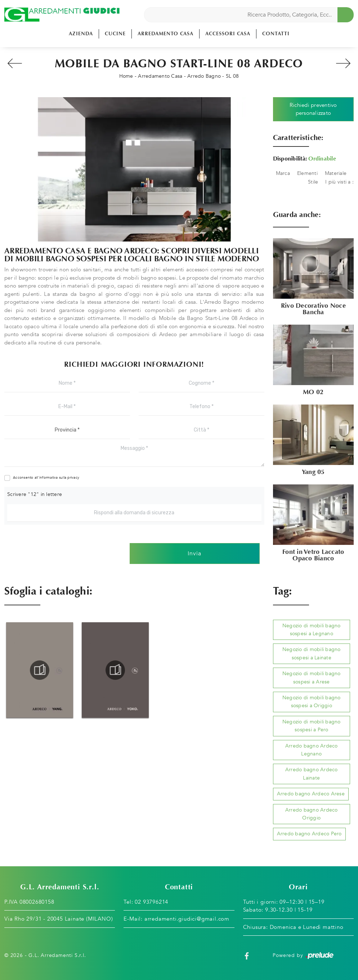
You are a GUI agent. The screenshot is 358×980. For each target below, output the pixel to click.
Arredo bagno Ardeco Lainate (312, 774)
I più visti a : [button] (339, 182)
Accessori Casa (228, 34)
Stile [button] (313, 182)
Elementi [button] (307, 173)
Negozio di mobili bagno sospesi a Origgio (312, 702)
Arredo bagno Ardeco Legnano (312, 750)
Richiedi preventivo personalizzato (313, 109)
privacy (73, 478)
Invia (194, 554)
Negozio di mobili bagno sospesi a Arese (312, 678)
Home (126, 76)
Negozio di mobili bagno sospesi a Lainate (312, 653)
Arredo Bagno (204, 76)
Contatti (276, 34)
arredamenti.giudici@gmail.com (187, 919)
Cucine (115, 34)
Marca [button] (283, 173)
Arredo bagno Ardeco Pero (309, 834)
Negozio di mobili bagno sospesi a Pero (312, 726)
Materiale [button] (336, 173)
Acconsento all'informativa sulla (46, 478)
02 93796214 (151, 902)
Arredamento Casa (165, 34)
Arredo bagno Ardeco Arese (311, 794)
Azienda (81, 34)
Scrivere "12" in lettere (35, 494)
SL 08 (232, 76)
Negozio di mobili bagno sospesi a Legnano (312, 630)
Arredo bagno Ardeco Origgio (312, 814)
